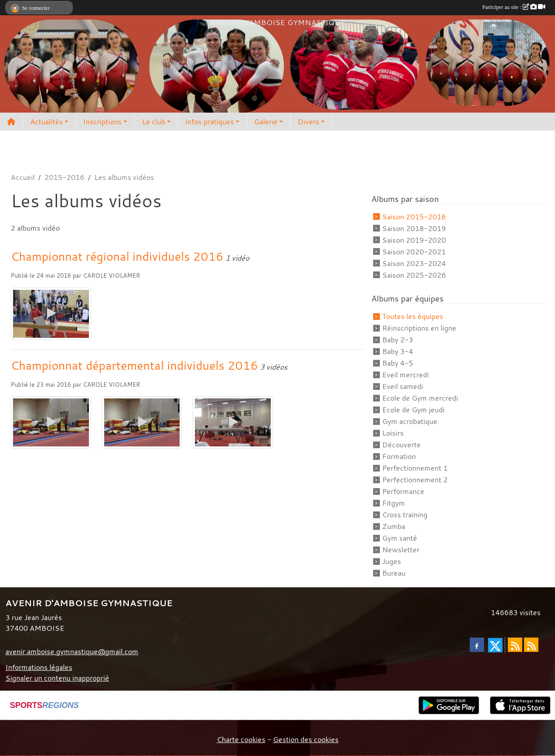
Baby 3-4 (398, 351)
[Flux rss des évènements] (531, 645)
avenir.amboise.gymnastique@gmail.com (72, 651)
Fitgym (394, 503)
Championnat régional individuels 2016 (117, 256)
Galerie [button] (266, 122)
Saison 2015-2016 (414, 217)
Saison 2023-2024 (414, 263)
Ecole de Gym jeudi (413, 410)
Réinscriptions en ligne (419, 328)
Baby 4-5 (398, 363)
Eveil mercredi (405, 375)
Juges (392, 561)
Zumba (394, 526)
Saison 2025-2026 (414, 275)
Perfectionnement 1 (415, 468)
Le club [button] (154, 122)
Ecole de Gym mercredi (420, 398)
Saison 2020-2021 (414, 252)
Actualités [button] (46, 122)
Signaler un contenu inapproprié (57, 678)
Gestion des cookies (306, 739)
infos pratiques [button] (210, 122)
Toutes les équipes (413, 316)
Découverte (401, 445)
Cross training (405, 515)
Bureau (394, 573)
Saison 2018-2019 (414, 228)
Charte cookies (241, 739)
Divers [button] (308, 122)
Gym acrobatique (410, 421)
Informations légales (39, 667)
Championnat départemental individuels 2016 (134, 365)
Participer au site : (514, 7)
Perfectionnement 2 (415, 480)
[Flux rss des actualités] (515, 645)
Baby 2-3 (398, 340)
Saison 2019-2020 (414, 240)
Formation (399, 456)
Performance (403, 491)
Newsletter (401, 550)
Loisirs (393, 433)
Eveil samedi (403, 386)
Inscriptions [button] (102, 122)
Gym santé (400, 538)
